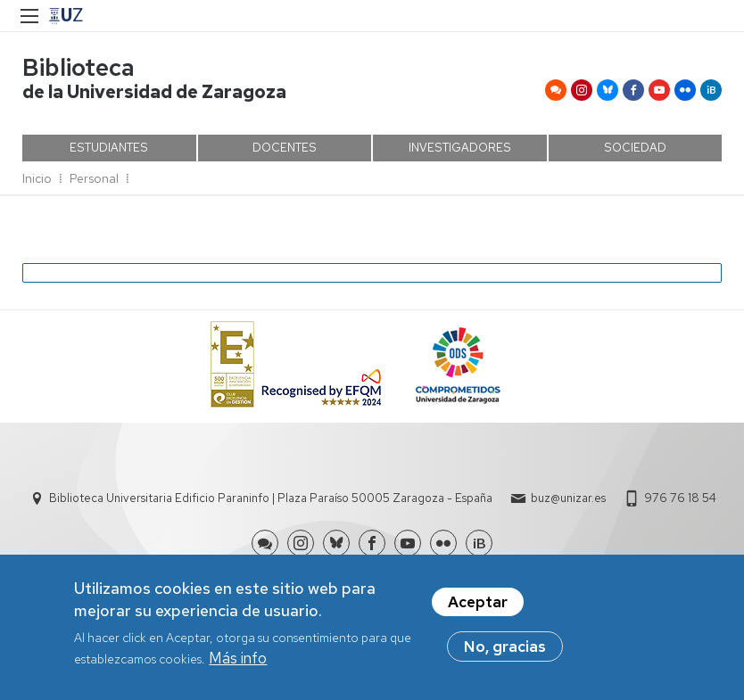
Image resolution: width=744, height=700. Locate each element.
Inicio (37, 178)
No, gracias (505, 652)
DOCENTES (285, 148)
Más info (238, 664)
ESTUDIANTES (109, 148)
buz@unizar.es (568, 498)
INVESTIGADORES (460, 148)
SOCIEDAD (635, 148)
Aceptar (478, 607)
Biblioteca (79, 67)
